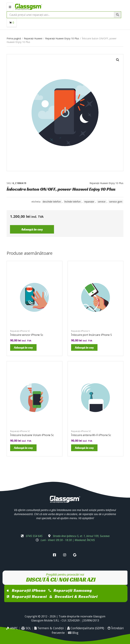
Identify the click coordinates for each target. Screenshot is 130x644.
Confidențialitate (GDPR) (86, 628)
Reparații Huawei (33, 38)
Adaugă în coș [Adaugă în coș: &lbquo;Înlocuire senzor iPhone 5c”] (23, 347)
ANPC (12, 628)
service (102, 202)
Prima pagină (14, 38)
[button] (118, 60)
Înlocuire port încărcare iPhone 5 (91, 335)
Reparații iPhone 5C (20, 331)
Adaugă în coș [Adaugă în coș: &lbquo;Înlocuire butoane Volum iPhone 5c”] (23, 448)
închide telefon (73, 202)
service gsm (116, 202)
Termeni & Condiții (49, 628)
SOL (26, 628)
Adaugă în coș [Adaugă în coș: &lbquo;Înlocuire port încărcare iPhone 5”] (84, 347)
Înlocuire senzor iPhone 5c (27, 335)
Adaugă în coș (32, 229)
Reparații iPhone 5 (80, 331)
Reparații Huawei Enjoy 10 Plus (62, 38)
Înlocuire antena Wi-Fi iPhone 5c (91, 435)
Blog (73, 633)
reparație (89, 202)
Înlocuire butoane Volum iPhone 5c (32, 435)
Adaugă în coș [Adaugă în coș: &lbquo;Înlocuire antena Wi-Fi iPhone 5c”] (84, 448)
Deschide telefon (52, 202)
